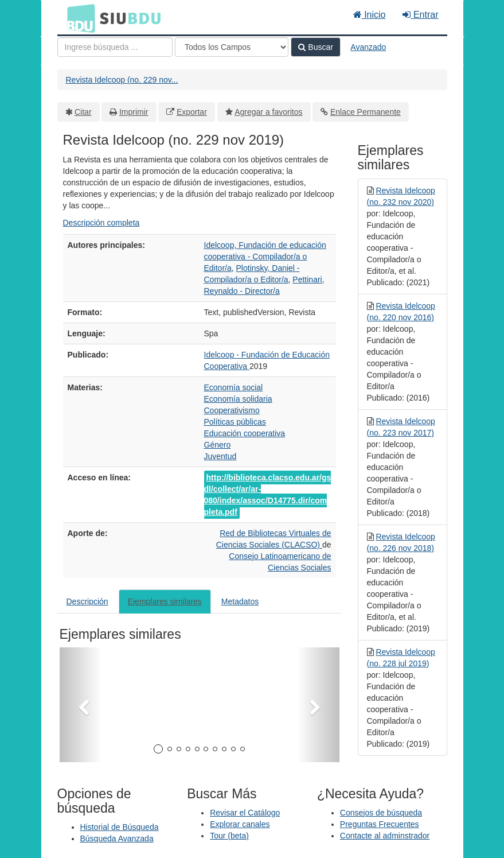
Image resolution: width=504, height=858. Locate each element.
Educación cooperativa (245, 433)
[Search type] (232, 47)
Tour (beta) (229, 836)
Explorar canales (240, 824)
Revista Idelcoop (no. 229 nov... (122, 80)
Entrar (420, 15)
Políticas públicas (235, 422)
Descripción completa (101, 223)
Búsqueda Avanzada (117, 838)
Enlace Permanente (366, 112)
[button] (81, 705)
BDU (78, 18)
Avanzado (368, 47)
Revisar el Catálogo (245, 813)
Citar (83, 112)
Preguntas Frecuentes (380, 824)
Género (218, 445)
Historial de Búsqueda (120, 827)
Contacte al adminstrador (385, 836)
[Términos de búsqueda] (115, 47)
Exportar (192, 112)
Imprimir (134, 112)
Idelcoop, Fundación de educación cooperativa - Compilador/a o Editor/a (265, 257)
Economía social (234, 387)
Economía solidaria (238, 399)
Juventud (220, 456)
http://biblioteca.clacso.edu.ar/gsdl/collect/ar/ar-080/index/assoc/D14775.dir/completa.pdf (268, 495)
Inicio (370, 15)
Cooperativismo (232, 410)
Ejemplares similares (165, 601)
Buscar (315, 47)
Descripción (87, 601)
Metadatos (240, 601)
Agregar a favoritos (268, 112)
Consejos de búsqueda (381, 813)
